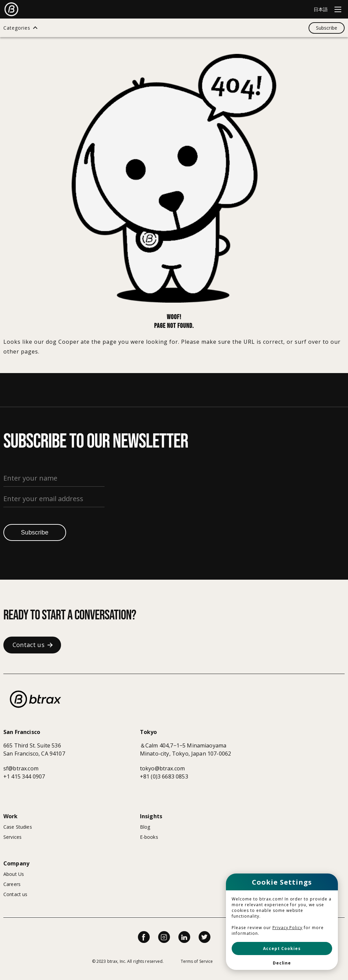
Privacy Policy (288, 928)
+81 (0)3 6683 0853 (164, 776)
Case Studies (18, 827)
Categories (17, 28)
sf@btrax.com (21, 768)
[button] (282, 948)
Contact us (15, 894)
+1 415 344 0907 (24, 776)
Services (12, 837)
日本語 (321, 9)
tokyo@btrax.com (162, 768)
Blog (145, 827)
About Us (14, 874)
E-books (149, 837)
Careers (12, 884)
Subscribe (35, 532)
